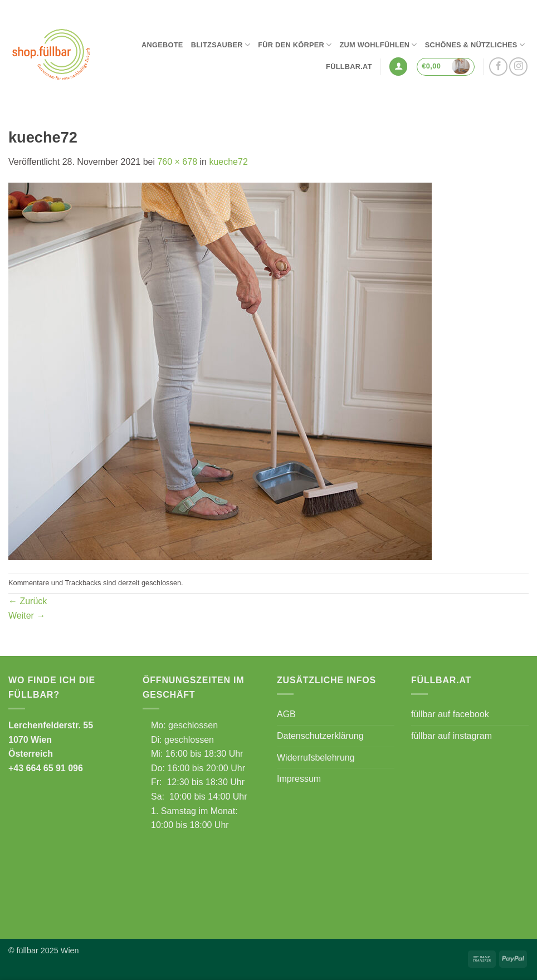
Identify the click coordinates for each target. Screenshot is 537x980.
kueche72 (228, 162)
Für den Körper (295, 45)
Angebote (162, 45)
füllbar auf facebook (450, 714)
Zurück (28, 601)
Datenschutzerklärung (320, 736)
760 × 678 (177, 162)
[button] (398, 67)
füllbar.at (349, 67)
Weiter (27, 616)
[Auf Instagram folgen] (518, 67)
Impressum (299, 779)
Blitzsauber (221, 45)
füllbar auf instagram (451, 736)
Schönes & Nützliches (475, 45)
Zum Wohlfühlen (378, 45)
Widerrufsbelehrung (316, 758)
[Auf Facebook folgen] (498, 67)
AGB (286, 714)
